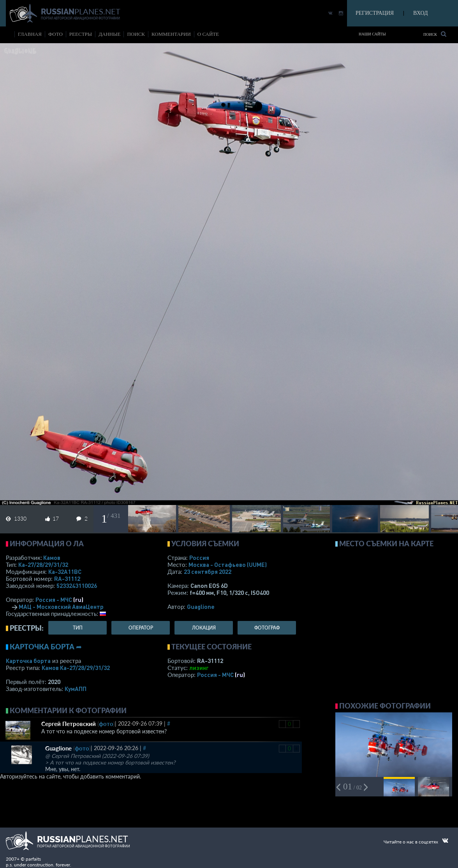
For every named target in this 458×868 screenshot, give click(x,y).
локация (204, 628)
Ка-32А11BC (65, 572)
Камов (52, 558)
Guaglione (201, 607)
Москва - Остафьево (228, 565)
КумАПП (76, 689)
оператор (141, 628)
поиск (136, 34)
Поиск (435, 34)
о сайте (208, 34)
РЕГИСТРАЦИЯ (375, 13)
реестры (81, 34)
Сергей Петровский (69, 724)
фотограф (267, 628)
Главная (30, 34)
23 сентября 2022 (208, 572)
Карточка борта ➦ (46, 647)
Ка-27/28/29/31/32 (43, 565)
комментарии (171, 34)
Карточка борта (28, 661)
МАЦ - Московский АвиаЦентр (61, 607)
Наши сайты (372, 34)
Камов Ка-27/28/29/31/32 (76, 668)
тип (78, 628)
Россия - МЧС (54, 600)
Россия (199, 558)
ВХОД (420, 13)
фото (55, 34)
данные (109, 34)
